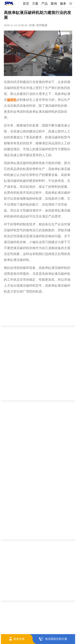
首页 (26, 4)
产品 (45, 4)
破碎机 (12, 100)
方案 (35, 4)
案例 (54, 4)
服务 (63, 4)
